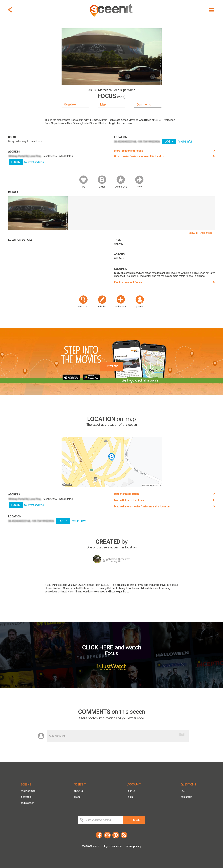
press (77, 797)
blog (105, 846)
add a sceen (27, 803)
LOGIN (16, 162)
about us (79, 791)
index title (26, 797)
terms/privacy (134, 846)
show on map (28, 791)
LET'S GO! (134, 820)
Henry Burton (123, 559)
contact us (186, 797)
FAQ (183, 791)
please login (93, 585)
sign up (131, 791)
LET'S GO (111, 366)
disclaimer (117, 846)
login (130, 797)
